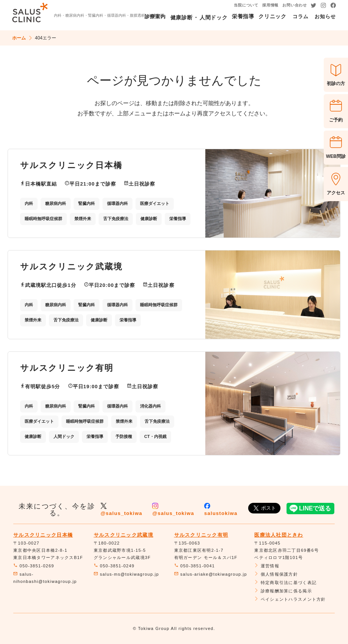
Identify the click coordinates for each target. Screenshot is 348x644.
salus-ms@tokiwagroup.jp (126, 574)
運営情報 (267, 566)
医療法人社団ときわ (279, 535)
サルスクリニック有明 (201, 535)
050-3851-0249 (114, 566)
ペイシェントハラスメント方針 (290, 599)
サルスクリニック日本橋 (43, 535)
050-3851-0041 (195, 566)
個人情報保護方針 (276, 574)
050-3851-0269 (34, 566)
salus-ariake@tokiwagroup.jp (211, 574)
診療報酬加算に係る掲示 (283, 591)
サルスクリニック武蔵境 (124, 535)
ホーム (19, 38)
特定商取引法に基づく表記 (285, 583)
